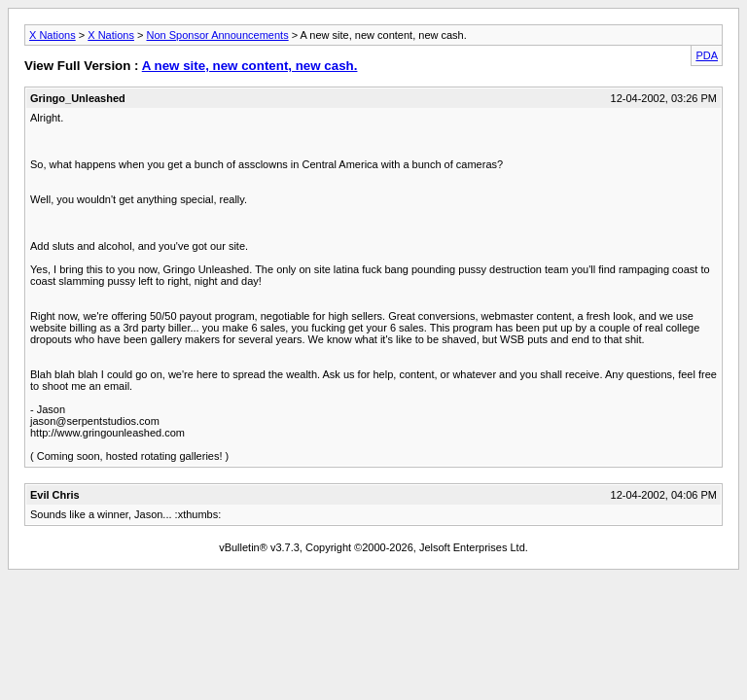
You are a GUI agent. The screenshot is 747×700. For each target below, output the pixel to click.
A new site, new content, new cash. (250, 66)
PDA (707, 55)
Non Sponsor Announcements (218, 35)
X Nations (53, 35)
